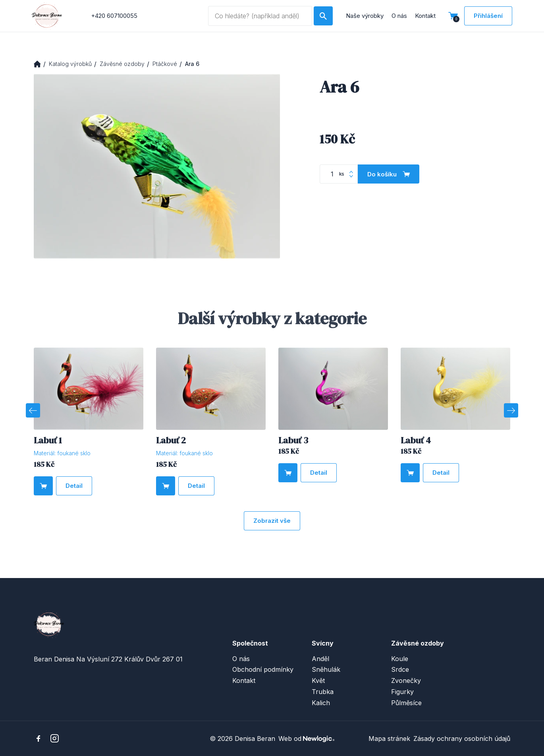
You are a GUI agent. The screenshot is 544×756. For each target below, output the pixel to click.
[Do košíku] (389, 174)
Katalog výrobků (70, 64)
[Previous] (33, 410)
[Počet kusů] (339, 174)
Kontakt (425, 16)
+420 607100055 (114, 16)
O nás (399, 16)
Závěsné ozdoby (122, 64)
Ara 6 (192, 64)
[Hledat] (323, 16)
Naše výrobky (365, 16)
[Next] (511, 410)
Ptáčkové (165, 64)
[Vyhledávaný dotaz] (260, 16)
